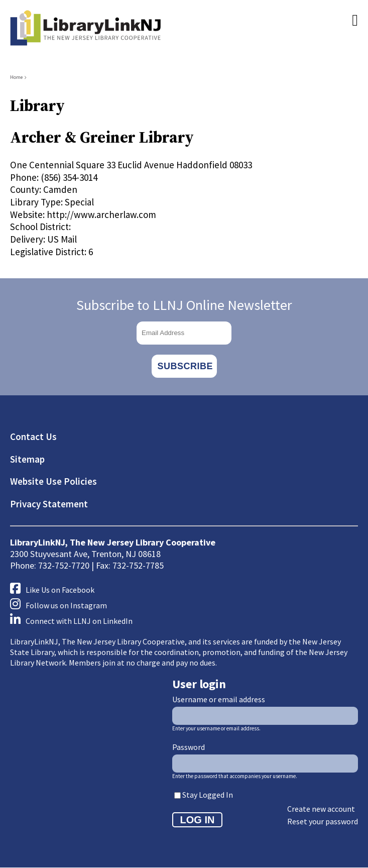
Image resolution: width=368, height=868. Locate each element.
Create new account (321, 809)
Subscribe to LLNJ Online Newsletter (184, 305)
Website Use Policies (53, 481)
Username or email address (219, 699)
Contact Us (33, 437)
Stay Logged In (208, 795)
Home (16, 77)
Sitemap (27, 459)
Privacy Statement (49, 504)
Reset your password (323, 821)
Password (189, 747)
